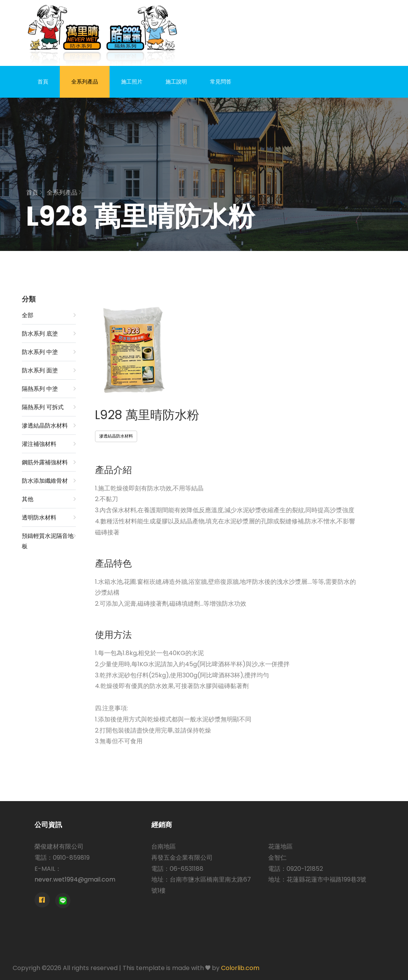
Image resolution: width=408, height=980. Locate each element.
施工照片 (132, 82)
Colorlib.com (240, 968)
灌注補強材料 (49, 444)
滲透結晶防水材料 (49, 425)
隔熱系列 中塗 (49, 389)
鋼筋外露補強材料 (49, 462)
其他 (49, 499)
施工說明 (176, 82)
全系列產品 (85, 82)
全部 (49, 315)
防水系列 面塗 (49, 370)
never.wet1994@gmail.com (75, 879)
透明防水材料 (49, 517)
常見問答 (221, 82)
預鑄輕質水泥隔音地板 (49, 540)
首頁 (43, 82)
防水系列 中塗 (49, 352)
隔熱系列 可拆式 (49, 407)
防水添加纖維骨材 (49, 481)
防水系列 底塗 (49, 333)
